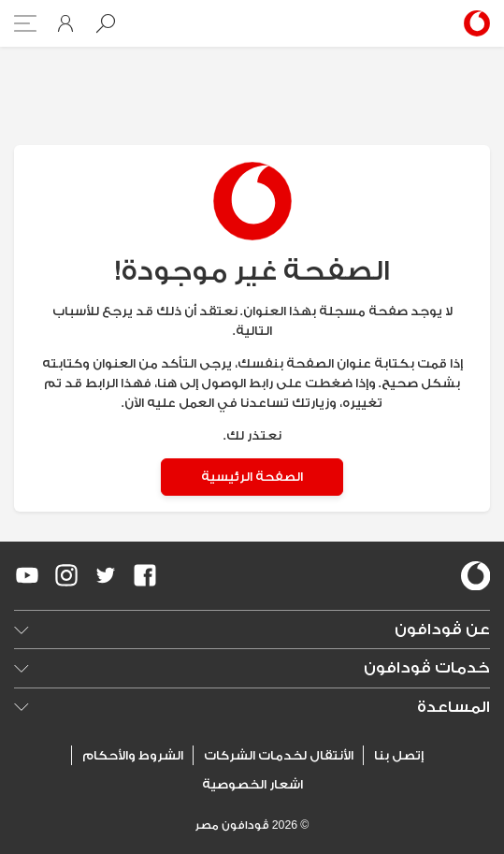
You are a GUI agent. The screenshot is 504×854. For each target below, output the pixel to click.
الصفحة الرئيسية (252, 477)
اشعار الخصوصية (252, 784)
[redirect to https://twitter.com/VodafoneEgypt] (106, 575)
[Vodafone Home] (474, 23)
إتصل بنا (399, 755)
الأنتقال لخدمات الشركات (279, 755)
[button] (106, 23)
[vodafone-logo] (476, 576)
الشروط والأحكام (133, 755)
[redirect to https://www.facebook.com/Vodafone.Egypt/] (145, 575)
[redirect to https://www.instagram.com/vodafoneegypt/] (66, 575)
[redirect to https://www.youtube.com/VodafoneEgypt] (27, 575)
